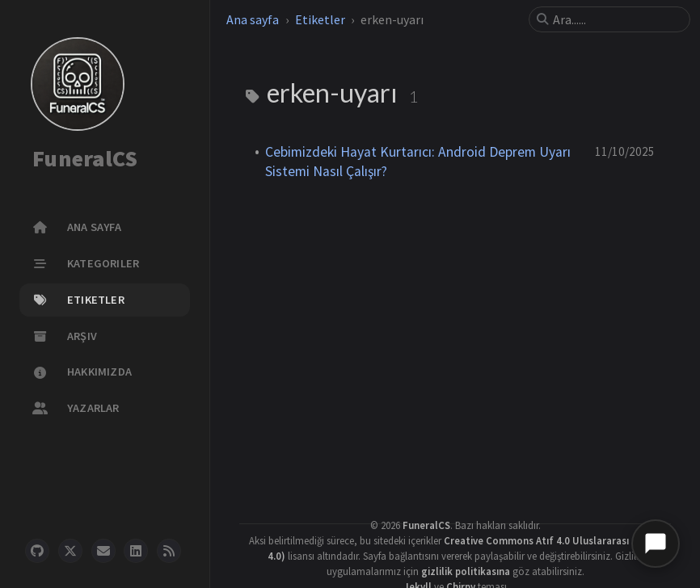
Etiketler (320, 19)
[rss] (169, 551)
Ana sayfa (253, 19)
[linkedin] (136, 551)
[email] (103, 551)
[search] (616, 19)
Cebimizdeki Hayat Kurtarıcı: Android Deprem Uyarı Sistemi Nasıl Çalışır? (418, 162)
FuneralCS (85, 159)
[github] (37, 551)
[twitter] (70, 551)
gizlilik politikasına (466, 571)
